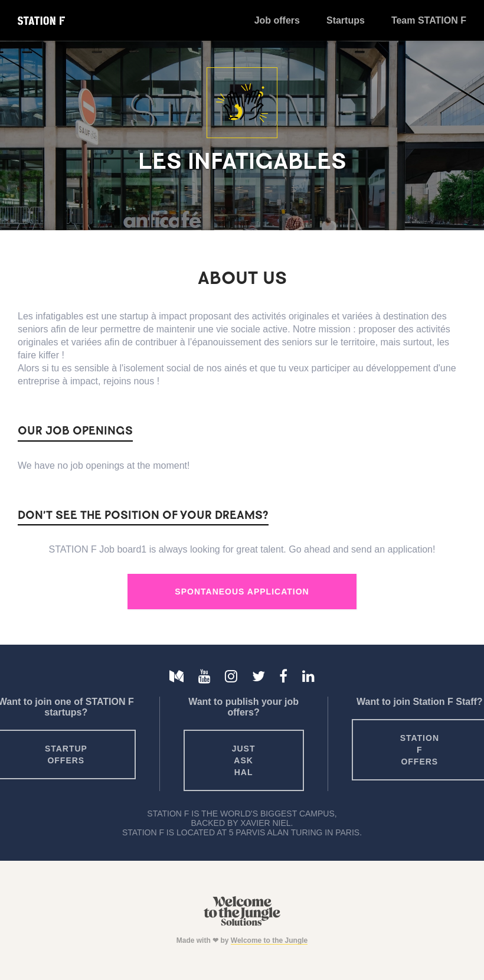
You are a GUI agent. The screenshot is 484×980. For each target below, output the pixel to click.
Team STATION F (429, 20)
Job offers (277, 20)
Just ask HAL (244, 760)
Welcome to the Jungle (269, 940)
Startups (346, 20)
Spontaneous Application (242, 592)
